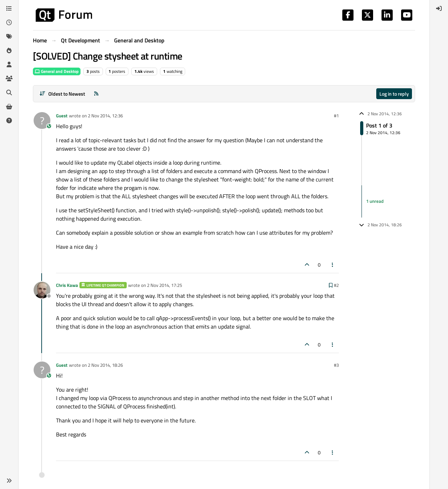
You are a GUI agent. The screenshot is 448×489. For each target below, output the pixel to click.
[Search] (9, 92)
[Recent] (9, 22)
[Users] (9, 64)
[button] (9, 481)
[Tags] (9, 36)
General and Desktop (57, 71)
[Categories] (9, 8)
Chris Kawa (67, 285)
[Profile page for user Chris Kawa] (42, 290)
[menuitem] (439, 8)
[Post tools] (333, 265)
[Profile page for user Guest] (42, 120)
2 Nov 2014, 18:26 (105, 365)
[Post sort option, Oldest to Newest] (62, 94)
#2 (336, 285)
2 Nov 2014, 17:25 (164, 285)
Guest (62, 116)
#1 (336, 116)
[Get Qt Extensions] (9, 106)
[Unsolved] (9, 120)
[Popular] (9, 50)
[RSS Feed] (96, 94)
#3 (336, 365)
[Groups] (9, 78)
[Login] (439, 8)
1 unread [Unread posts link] (375, 201)
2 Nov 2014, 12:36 (105, 116)
